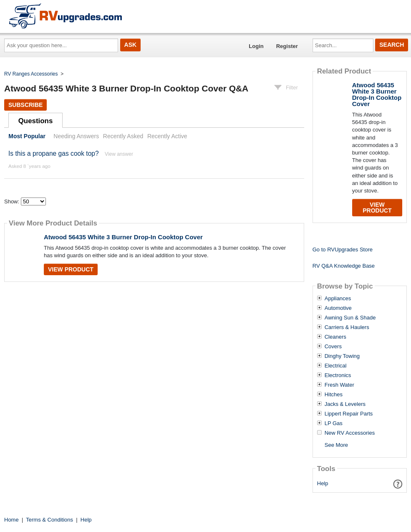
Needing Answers (76, 136)
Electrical (336, 366)
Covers (333, 347)
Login (256, 46)
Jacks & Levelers (345, 404)
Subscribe (25, 105)
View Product (71, 269)
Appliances (338, 299)
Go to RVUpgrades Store (343, 250)
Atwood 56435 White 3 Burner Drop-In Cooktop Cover (123, 237)
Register (287, 46)
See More (336, 445)
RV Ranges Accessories (31, 74)
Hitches (334, 395)
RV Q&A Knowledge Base (344, 266)
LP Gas (334, 423)
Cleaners (335, 337)
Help (323, 483)
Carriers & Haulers (347, 327)
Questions (36, 121)
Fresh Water (339, 385)
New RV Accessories (350, 433)
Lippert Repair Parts (349, 414)
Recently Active (167, 136)
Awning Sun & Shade (350, 318)
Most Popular (27, 136)
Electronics (338, 375)
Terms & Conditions (49, 520)
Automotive (338, 308)
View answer (119, 154)
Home (11, 520)
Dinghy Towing (342, 356)
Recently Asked (123, 136)
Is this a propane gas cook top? (54, 153)
